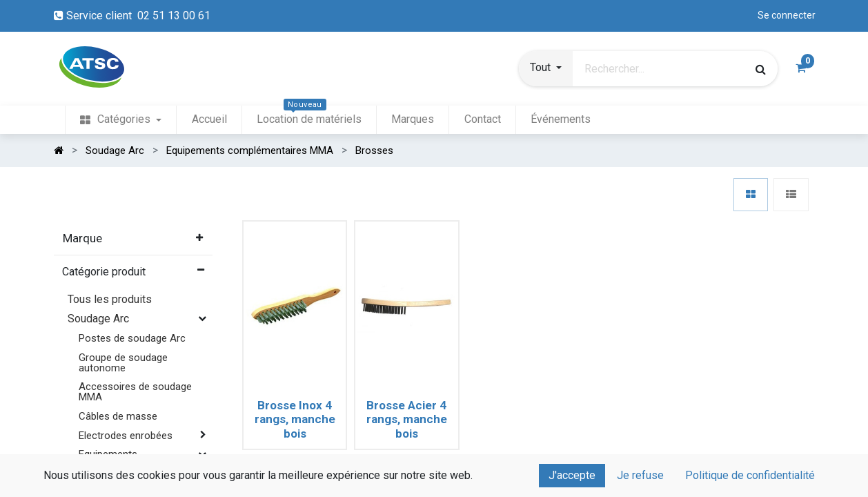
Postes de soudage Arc (132, 338)
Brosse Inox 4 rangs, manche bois (295, 419)
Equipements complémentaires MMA (131, 459)
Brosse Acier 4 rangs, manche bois (407, 419)
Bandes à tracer (126, 485)
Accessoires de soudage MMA (135, 392)
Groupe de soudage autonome (123, 363)
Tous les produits (110, 299)
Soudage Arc (98, 319)
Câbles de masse (118, 416)
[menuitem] (121, 120)
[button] (546, 69)
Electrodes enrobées (126, 436)
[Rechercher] (761, 69)
